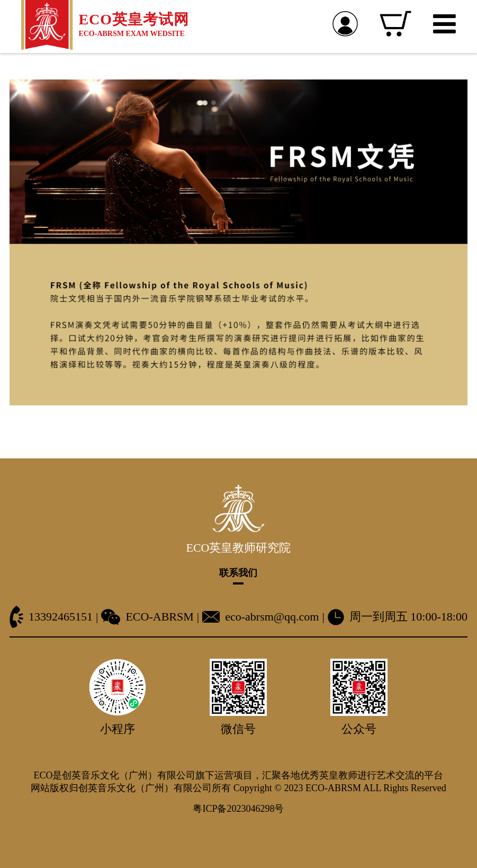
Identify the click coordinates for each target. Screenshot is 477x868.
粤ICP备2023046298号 (238, 809)
